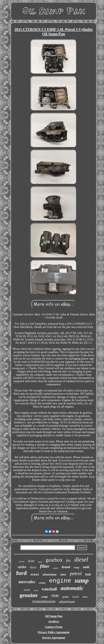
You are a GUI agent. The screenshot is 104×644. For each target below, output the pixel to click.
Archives (54, 621)
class (63, 574)
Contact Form (54, 627)
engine (60, 581)
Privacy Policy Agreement (54, 632)
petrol (76, 573)
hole (88, 574)
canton (42, 583)
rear (55, 595)
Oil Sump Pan (54, 616)
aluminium (50, 574)
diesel (81, 560)
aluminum (67, 602)
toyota (76, 597)
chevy (85, 597)
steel (35, 575)
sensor (56, 568)
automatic (72, 588)
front (31, 561)
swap (76, 567)
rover (40, 562)
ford (22, 573)
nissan (22, 561)
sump (82, 581)
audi (86, 567)
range (45, 597)
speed (36, 590)
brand (66, 567)
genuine (29, 595)
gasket (66, 597)
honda (27, 590)
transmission (44, 601)
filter (45, 566)
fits (68, 561)
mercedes (27, 582)
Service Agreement (54, 638)
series (22, 567)
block (33, 567)
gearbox (54, 560)
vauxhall (49, 589)
